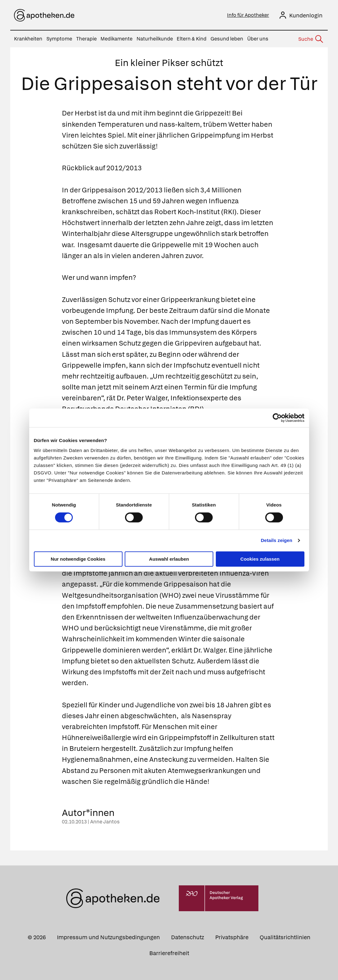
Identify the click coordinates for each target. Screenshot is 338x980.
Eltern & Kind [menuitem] (192, 39)
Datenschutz (188, 937)
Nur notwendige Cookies (78, 559)
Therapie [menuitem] (86, 39)
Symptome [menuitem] (59, 39)
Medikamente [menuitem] (116, 39)
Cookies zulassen (260, 559)
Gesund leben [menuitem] (227, 39)
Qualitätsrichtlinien (285, 937)
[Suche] (310, 39)
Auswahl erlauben (169, 559)
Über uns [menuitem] (258, 39)
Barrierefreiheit (169, 953)
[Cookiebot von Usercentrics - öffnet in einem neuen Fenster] (277, 418)
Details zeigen (277, 540)
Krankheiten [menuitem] (28, 39)
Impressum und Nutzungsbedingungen (108, 937)
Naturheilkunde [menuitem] (155, 39)
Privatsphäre (232, 937)
